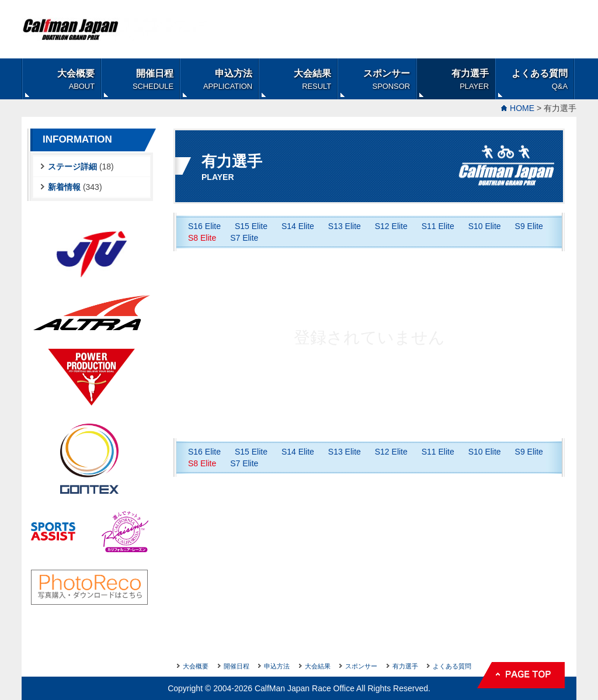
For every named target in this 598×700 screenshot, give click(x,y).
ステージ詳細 (72, 167)
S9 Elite (529, 226)
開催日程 (153, 79)
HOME (522, 108)
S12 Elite (391, 226)
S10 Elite (485, 226)
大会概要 (76, 79)
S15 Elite (251, 226)
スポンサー (387, 79)
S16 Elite (204, 226)
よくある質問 (540, 79)
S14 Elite (298, 226)
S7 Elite (244, 238)
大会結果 (312, 79)
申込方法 (228, 79)
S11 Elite (438, 226)
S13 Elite (345, 226)
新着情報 (64, 187)
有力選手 (470, 79)
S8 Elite (202, 238)
